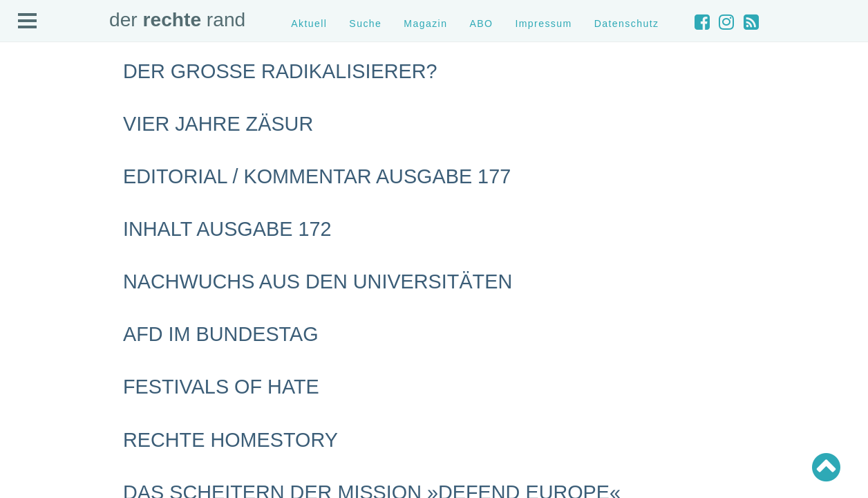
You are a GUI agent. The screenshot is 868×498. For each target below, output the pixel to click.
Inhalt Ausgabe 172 (227, 229)
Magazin (425, 24)
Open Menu (28, 21)
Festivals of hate (221, 387)
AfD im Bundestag (221, 334)
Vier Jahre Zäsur (218, 124)
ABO (481, 24)
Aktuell (309, 24)
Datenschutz (627, 24)
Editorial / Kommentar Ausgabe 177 (317, 176)
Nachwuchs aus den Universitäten (318, 282)
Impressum (543, 24)
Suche (365, 24)
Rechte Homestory (230, 440)
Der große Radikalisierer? (280, 71)
